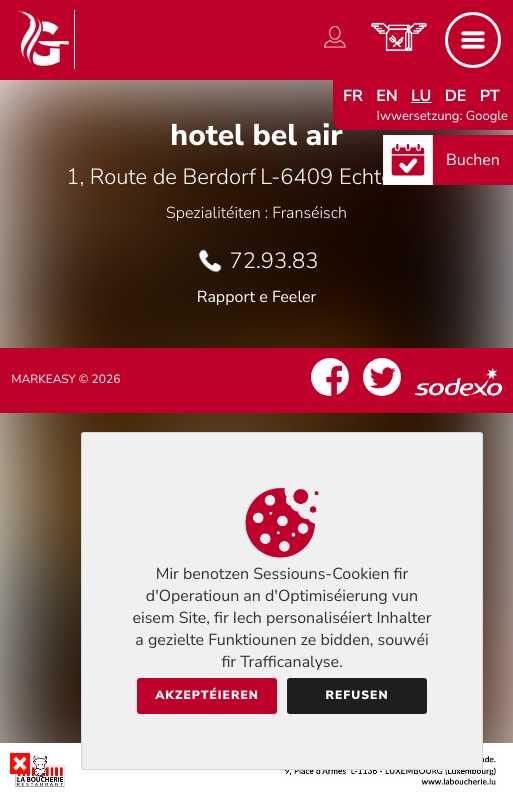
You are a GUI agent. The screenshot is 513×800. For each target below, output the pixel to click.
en (387, 96)
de (456, 96)
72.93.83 (274, 261)
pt (490, 96)
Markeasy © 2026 (65, 380)
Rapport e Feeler (257, 297)
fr (353, 96)
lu (421, 96)
